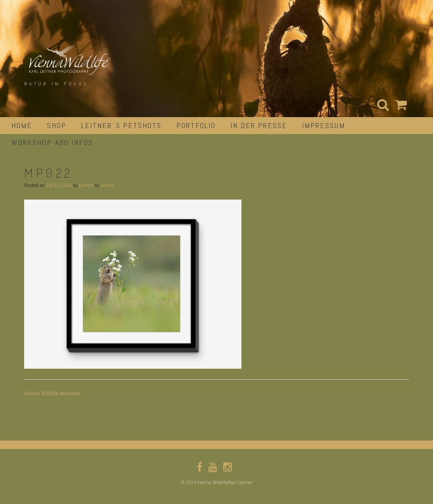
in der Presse (259, 125)
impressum (323, 125)
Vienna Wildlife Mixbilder (52, 393)
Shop (57, 125)
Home (22, 125)
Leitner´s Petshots (121, 125)
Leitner (86, 185)
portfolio (196, 125)
